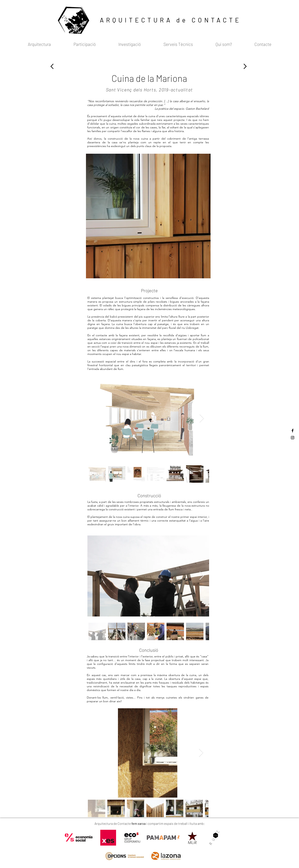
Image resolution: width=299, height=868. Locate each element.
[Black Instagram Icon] (293, 438)
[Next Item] (202, 419)
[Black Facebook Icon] (293, 431)
